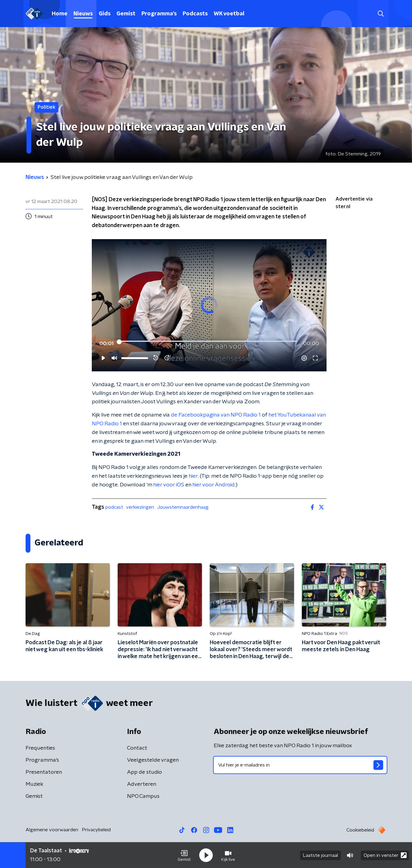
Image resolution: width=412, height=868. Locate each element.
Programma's (159, 14)
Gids (105, 14)
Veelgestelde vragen (153, 760)
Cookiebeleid (360, 830)
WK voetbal (229, 14)
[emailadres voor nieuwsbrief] (300, 765)
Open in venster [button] (385, 855)
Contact (137, 748)
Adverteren (142, 784)
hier (193, 476)
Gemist (126, 14)
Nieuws (83, 14)
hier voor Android (214, 485)
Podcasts (195, 14)
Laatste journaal (320, 855)
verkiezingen (140, 507)
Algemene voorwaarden (52, 830)
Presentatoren (44, 772)
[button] (184, 855)
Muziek (34, 784)
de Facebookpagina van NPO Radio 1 (216, 415)
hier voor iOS (169, 485)
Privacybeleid (96, 830)
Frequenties (40, 748)
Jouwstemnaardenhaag (183, 507)
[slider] (208, 342)
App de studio (144, 772)
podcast (114, 507)
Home (60, 14)
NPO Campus (143, 796)
